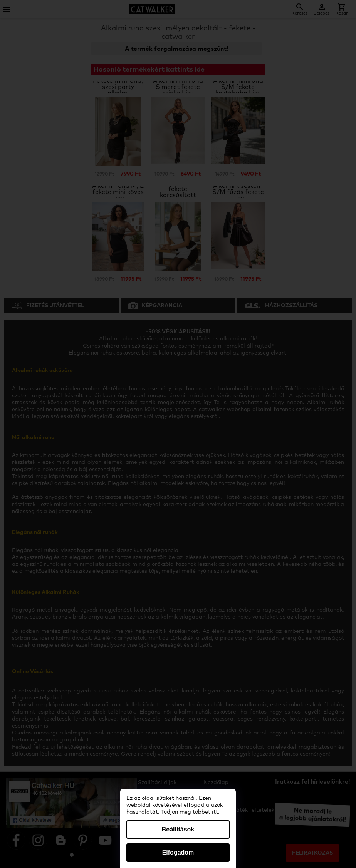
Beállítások (178, 829)
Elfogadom (178, 852)
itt (215, 812)
